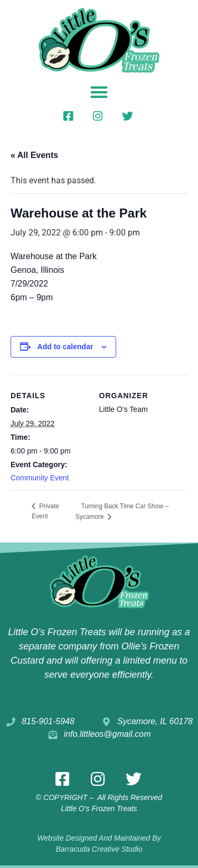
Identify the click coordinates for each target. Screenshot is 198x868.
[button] (99, 92)
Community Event (40, 478)
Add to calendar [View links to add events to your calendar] (65, 347)
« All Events (34, 155)
